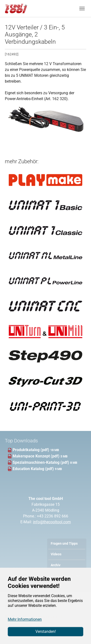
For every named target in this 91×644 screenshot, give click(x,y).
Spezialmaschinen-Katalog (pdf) (41, 462)
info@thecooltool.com (52, 522)
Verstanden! (46, 631)
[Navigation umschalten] (82, 9)
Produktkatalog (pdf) (31, 450)
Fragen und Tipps (64, 544)
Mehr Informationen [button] (25, 619)
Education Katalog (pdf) (34, 469)
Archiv (56, 565)
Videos (56, 554)
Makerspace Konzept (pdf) (37, 456)
